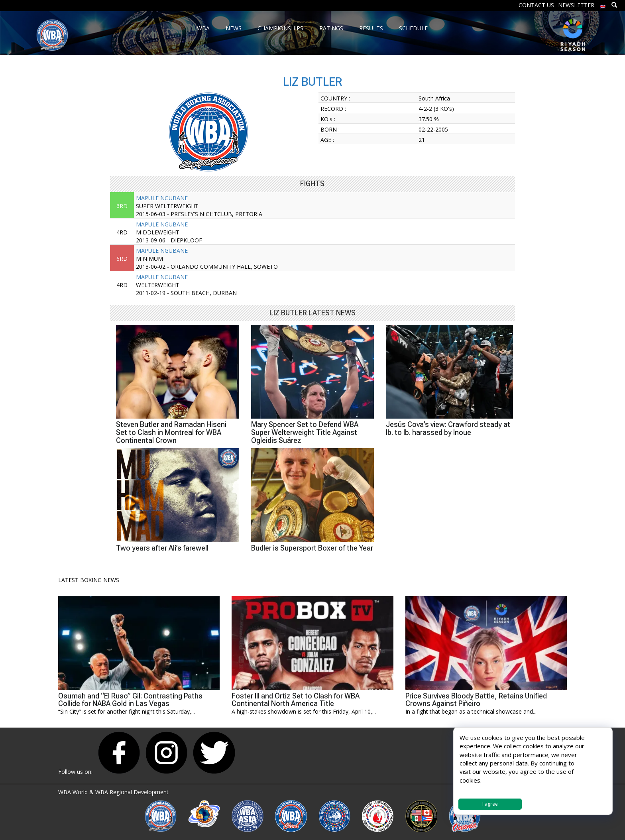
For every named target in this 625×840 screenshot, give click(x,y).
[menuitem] (603, 5)
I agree (490, 804)
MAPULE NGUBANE (162, 198)
